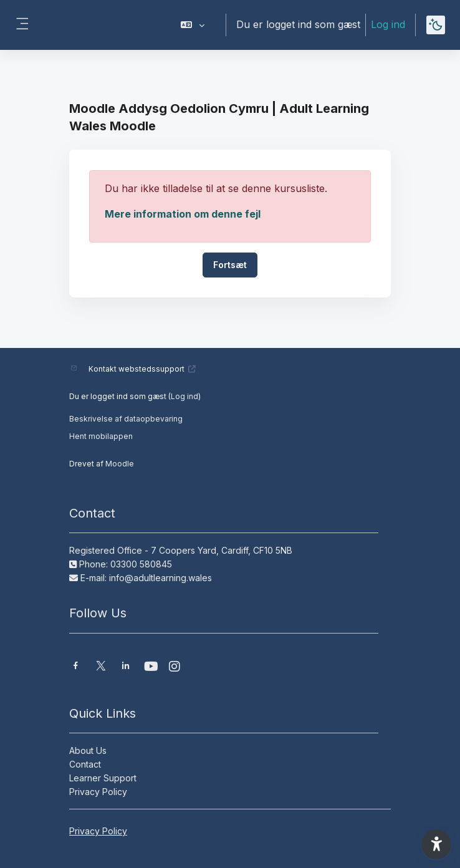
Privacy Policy (98, 792)
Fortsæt (230, 265)
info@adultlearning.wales (161, 578)
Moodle (120, 464)
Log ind (388, 24)
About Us (88, 750)
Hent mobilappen (101, 436)
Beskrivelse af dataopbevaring (126, 419)
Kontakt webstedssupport (142, 369)
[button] (193, 25)
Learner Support (103, 778)
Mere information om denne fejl (183, 214)
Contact (85, 764)
